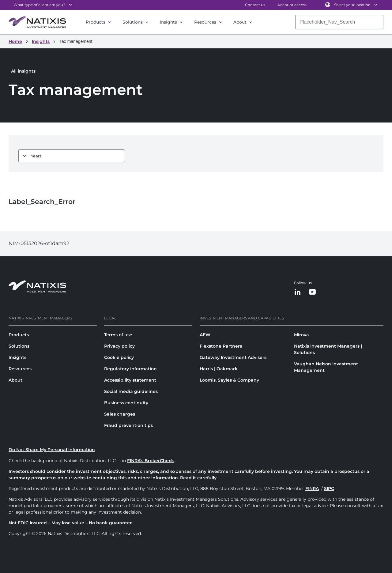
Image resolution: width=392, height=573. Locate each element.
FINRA (312, 488)
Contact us (255, 5)
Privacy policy (119, 346)
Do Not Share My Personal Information (52, 450)
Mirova (302, 335)
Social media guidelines (131, 391)
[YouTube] (312, 292)
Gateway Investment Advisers (233, 357)
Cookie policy (119, 357)
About (240, 22)
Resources (205, 22)
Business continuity (126, 403)
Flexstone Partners (221, 346)
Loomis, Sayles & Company (229, 380)
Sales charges (120, 414)
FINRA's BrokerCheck (151, 461)
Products (96, 22)
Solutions (133, 22)
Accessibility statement (130, 380)
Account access (292, 5)
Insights (168, 22)
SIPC (329, 488)
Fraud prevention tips (128, 425)
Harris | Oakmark (219, 369)
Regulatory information (130, 369)
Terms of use (118, 335)
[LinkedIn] (298, 292)
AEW (205, 335)
